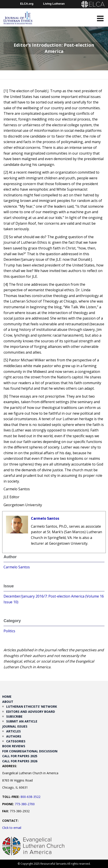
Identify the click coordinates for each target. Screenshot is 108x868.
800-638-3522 (30, 797)
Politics (9, 631)
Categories (16, 741)
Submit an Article (22, 721)
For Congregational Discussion (30, 751)
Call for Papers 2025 (20, 756)
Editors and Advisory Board (31, 712)
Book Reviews (14, 746)
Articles (13, 731)
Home (7, 697)
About (8, 702)
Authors (14, 736)
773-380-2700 (25, 804)
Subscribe (14, 716)
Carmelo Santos (45, 518)
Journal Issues (15, 726)
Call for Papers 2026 (20, 761)
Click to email (12, 828)
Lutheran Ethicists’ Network (32, 706)
